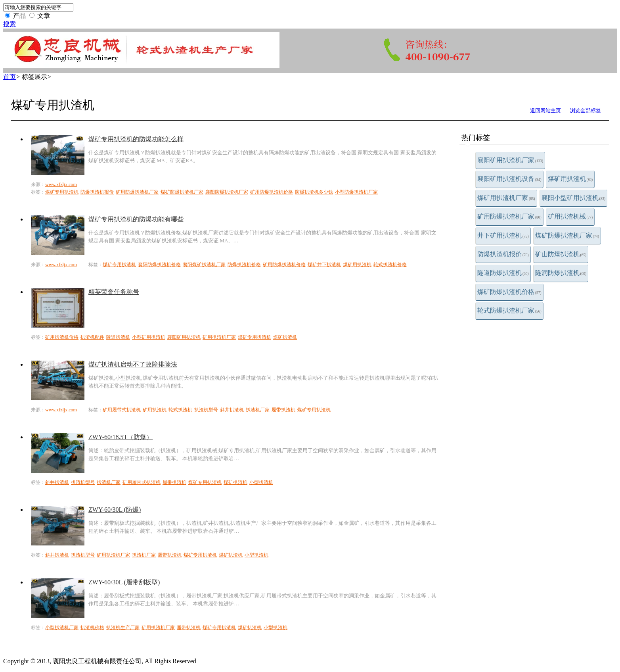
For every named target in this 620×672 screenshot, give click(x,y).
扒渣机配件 (92, 337)
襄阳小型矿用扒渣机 (574, 198)
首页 (10, 77)
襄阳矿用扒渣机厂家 (510, 160)
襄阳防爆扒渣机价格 (159, 265)
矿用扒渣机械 (570, 216)
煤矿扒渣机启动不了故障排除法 (133, 364)
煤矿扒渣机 (285, 337)
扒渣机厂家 (258, 410)
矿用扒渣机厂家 (219, 337)
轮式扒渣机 (180, 410)
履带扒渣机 (283, 410)
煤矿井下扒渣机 (324, 265)
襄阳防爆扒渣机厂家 (227, 192)
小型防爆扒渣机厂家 (356, 192)
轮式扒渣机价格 (390, 265)
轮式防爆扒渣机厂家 (509, 310)
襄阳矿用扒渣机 (184, 337)
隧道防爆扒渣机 (503, 273)
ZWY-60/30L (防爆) (115, 510)
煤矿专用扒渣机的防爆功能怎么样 (136, 139)
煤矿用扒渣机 (570, 179)
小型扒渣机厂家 (62, 628)
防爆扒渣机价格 (244, 265)
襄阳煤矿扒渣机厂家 (204, 265)
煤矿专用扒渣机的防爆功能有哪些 (136, 219)
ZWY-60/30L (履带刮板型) (124, 582)
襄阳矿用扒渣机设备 (509, 179)
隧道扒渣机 (118, 337)
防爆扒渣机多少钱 (314, 192)
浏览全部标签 (586, 110)
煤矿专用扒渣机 (62, 192)
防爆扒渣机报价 (503, 254)
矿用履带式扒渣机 (122, 410)
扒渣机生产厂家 (123, 628)
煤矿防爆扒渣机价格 (509, 292)
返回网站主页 (545, 110)
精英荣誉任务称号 (114, 292)
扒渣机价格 (92, 628)
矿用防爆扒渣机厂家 (509, 216)
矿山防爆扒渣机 (561, 254)
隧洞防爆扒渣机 (561, 273)
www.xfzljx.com (61, 184)
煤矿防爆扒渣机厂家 (567, 235)
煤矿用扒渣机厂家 (506, 198)
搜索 (10, 24)
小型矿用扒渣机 (149, 337)
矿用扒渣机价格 (62, 337)
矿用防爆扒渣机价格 (272, 192)
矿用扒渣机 (155, 410)
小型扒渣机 (261, 482)
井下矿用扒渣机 (503, 235)
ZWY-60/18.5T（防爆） (121, 437)
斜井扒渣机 (232, 410)
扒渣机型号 (206, 410)
